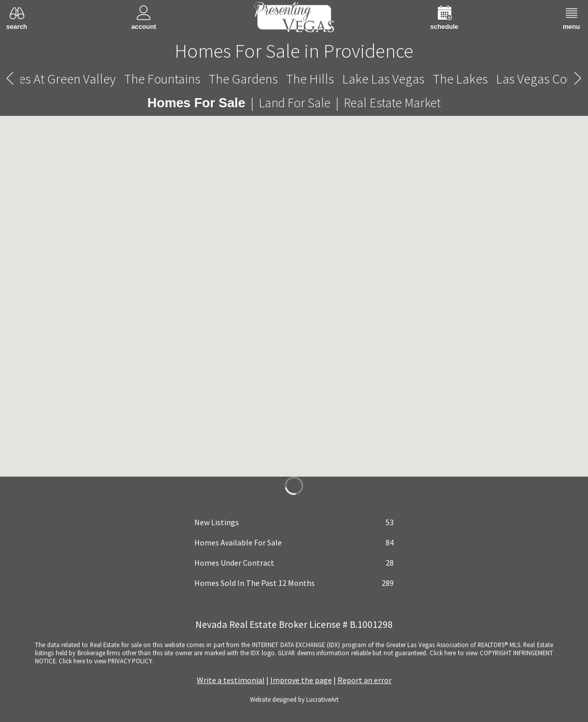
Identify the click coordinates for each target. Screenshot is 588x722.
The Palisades (143, 79)
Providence (294, 79)
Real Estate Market (392, 103)
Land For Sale (295, 103)
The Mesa (71, 79)
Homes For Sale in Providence (294, 51)
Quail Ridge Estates (460, 79)
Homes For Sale (196, 103)
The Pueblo (369, 79)
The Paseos (219, 79)
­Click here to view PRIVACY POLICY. (106, 661)
